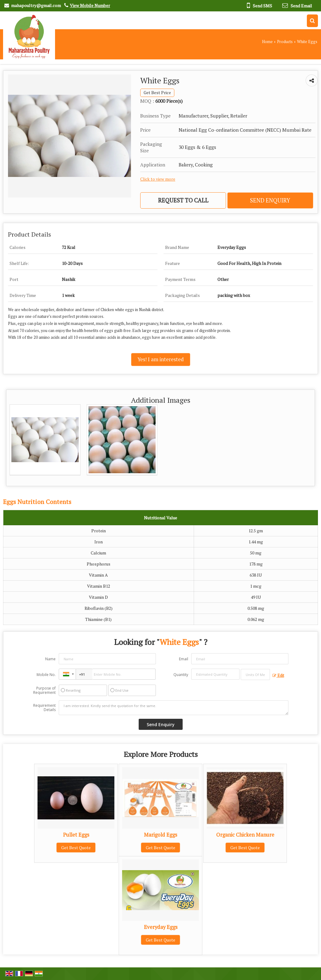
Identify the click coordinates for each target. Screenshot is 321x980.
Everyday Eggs (161, 927)
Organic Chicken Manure (245, 835)
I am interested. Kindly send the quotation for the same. (174, 708)
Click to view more (158, 179)
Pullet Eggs (76, 835)
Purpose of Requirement (44, 690)
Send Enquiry (270, 200)
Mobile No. (46, 675)
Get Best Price (157, 93)
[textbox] (255, 674)
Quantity (181, 675)
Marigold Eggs (160, 835)
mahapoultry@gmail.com (36, 5)
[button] (90, 5)
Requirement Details (44, 708)
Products (285, 42)
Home (267, 42)
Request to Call (183, 200)
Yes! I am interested (161, 359)
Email (184, 659)
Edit (278, 676)
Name (50, 659)
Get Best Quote (76, 848)
